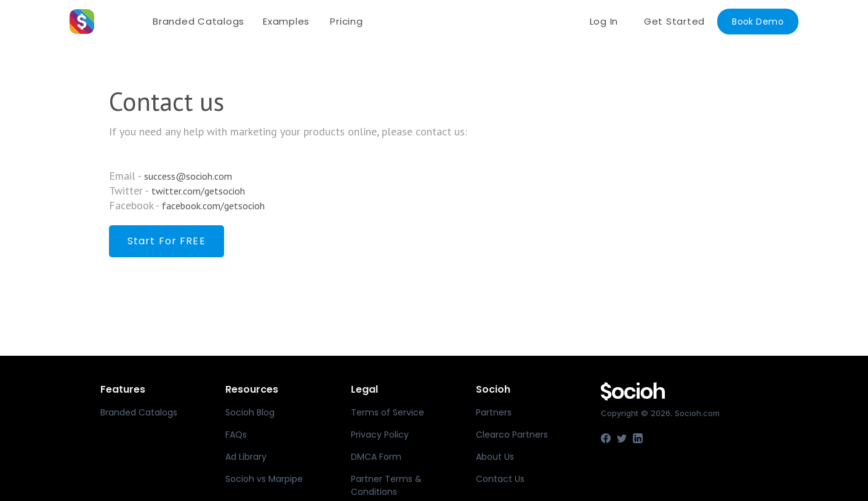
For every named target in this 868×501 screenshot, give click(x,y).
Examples (286, 21)
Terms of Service (388, 412)
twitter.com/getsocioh (198, 191)
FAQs (236, 435)
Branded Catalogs (199, 21)
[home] (106, 22)
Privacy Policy (380, 435)
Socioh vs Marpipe (264, 479)
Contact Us (500, 479)
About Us (495, 457)
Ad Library (246, 457)
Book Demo (758, 22)
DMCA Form (376, 457)
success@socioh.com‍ (188, 176)
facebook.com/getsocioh (213, 206)
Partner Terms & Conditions (386, 485)
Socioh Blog (250, 412)
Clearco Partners (512, 435)
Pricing (346, 21)
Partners (494, 412)
